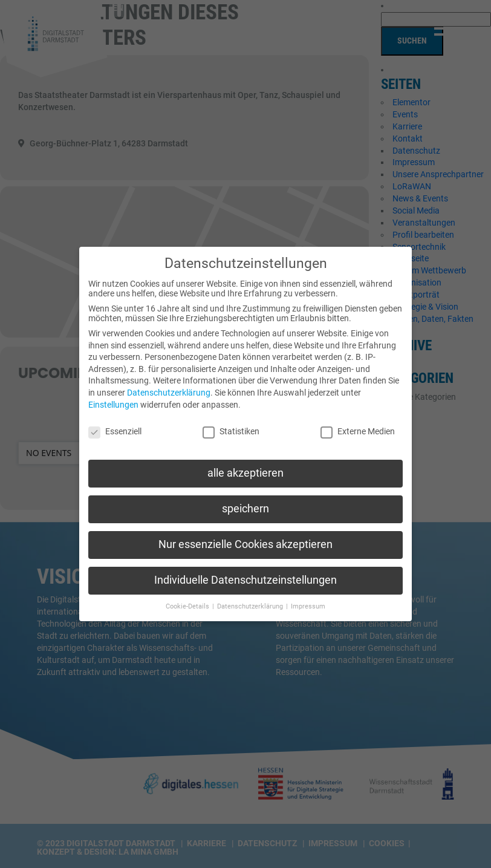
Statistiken (231, 420)
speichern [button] (245, 498)
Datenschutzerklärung (169, 382)
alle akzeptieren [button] (245, 462)
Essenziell (115, 420)
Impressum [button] (308, 596)
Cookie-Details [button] (188, 596)
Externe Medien (358, 420)
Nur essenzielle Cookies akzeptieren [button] (245, 534)
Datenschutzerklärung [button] (251, 596)
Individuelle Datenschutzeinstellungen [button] (245, 569)
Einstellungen (113, 394)
